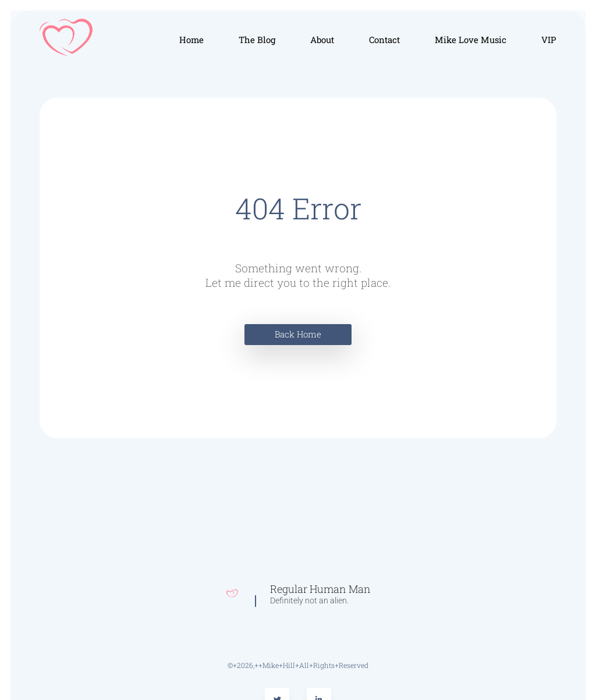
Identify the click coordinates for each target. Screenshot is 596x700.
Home (191, 40)
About (322, 40)
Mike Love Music (471, 40)
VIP (549, 40)
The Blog (257, 40)
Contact (384, 40)
